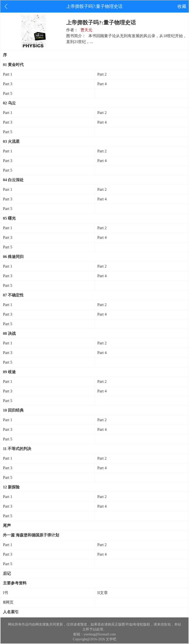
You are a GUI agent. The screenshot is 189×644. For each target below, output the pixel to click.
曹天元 (86, 30)
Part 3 (8, 84)
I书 (6, 593)
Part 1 (8, 74)
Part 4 (102, 84)
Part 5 (8, 93)
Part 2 (102, 74)
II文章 (103, 593)
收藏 (182, 6)
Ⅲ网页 (8, 602)
